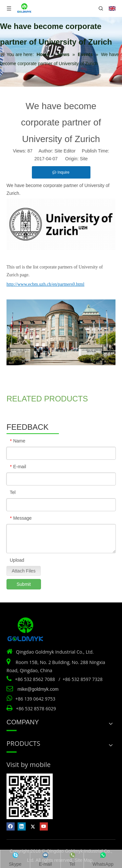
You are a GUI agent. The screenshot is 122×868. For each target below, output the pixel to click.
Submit (24, 584)
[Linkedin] (22, 826)
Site (84, 159)
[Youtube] (44, 826)
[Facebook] (11, 826)
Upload (17, 560)
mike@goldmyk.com (38, 689)
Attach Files (24, 571)
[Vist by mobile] (30, 796)
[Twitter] (33, 826)
